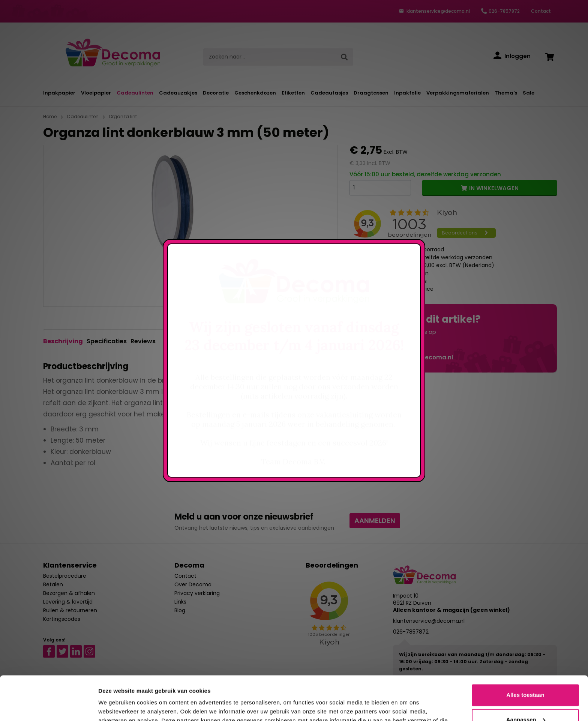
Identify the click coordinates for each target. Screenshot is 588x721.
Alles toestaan (525, 651)
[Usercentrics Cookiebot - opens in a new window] (49, 706)
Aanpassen (526, 675)
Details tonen (116, 706)
